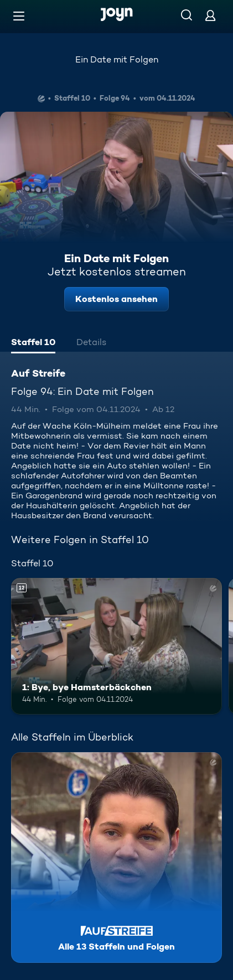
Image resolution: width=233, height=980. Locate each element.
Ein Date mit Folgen (117, 59)
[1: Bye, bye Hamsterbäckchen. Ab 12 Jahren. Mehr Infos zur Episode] (116, 647)
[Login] (210, 15)
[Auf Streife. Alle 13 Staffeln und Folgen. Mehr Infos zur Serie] (116, 857)
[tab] (33, 343)
